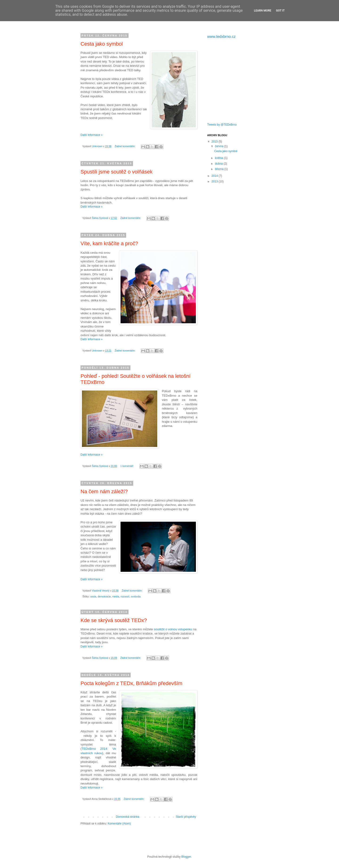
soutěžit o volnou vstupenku (173, 629)
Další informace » (91, 135)
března (220, 169)
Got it (280, 11)
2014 (215, 176)
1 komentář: (127, 466)
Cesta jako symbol (102, 44)
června (220, 146)
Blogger (186, 857)
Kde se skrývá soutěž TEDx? (114, 620)
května (220, 158)
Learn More (263, 11)
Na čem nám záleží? (104, 491)
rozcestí (125, 596)
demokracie (104, 596)
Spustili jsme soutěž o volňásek (117, 172)
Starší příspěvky (186, 817)
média (116, 596)
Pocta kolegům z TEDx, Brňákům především (131, 683)
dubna (219, 164)
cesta (93, 596)
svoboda (136, 596)
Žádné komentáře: (125, 146)
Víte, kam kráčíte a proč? (109, 243)
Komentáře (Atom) (119, 824)
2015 (215, 142)
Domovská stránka (127, 817)
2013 (215, 181)
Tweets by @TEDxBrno (222, 125)
